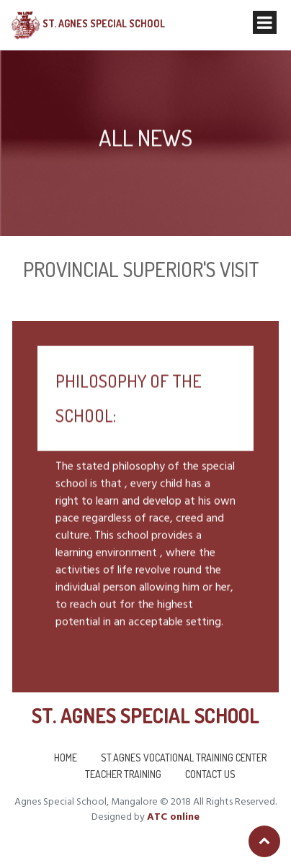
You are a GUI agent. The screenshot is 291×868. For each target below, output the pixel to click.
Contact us (210, 774)
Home (66, 758)
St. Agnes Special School (104, 23)
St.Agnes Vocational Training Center (184, 758)
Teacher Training (123, 774)
